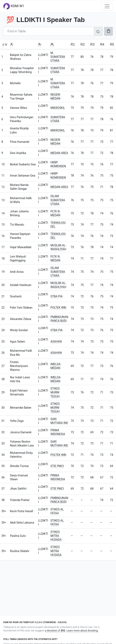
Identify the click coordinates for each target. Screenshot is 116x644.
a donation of (55, 630)
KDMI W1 (14, 6)
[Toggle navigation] (107, 6)
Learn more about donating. (82, 630)
